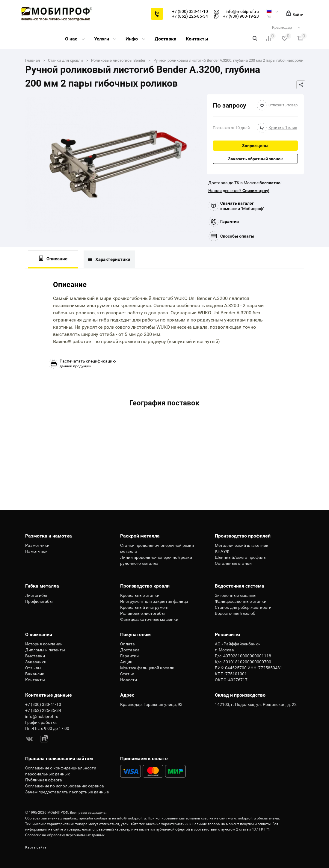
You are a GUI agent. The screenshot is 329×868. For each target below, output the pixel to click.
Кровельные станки (140, 595)
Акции (126, 662)
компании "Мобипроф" (242, 206)
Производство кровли (145, 586)
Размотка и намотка (49, 536)
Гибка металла (42, 586)
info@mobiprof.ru (132, 818)
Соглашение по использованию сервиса (65, 786)
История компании (44, 644)
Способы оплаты (237, 236)
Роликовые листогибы (142, 613)
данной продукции (88, 363)
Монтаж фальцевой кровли (147, 668)
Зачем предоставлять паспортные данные (67, 792)
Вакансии (35, 674)
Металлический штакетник (242, 545)
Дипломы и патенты (45, 650)
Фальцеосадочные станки (241, 601)
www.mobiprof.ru (242, 818)
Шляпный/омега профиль (240, 557)
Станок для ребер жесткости (243, 607)
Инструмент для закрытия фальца (154, 601)
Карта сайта (36, 847)
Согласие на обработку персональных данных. (65, 835)
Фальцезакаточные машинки (149, 619)
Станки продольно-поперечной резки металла (157, 548)
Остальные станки (233, 563)
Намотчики (36, 551)
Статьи (127, 674)
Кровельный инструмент (145, 607)
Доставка (166, 39)
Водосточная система (240, 586)
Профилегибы (39, 601)
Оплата (127, 644)
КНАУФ (222, 551)
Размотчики (37, 545)
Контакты (197, 39)
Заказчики (36, 662)
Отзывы (33, 668)
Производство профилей (243, 536)
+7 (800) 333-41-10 (190, 11)
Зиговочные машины (236, 595)
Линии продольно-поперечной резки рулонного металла (156, 560)
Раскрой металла (140, 536)
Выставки (35, 656)
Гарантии (230, 221)
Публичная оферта (44, 780)
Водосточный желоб (235, 613)
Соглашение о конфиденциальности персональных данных (61, 771)
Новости (129, 680)
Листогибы (36, 595)
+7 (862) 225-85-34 (190, 16)
